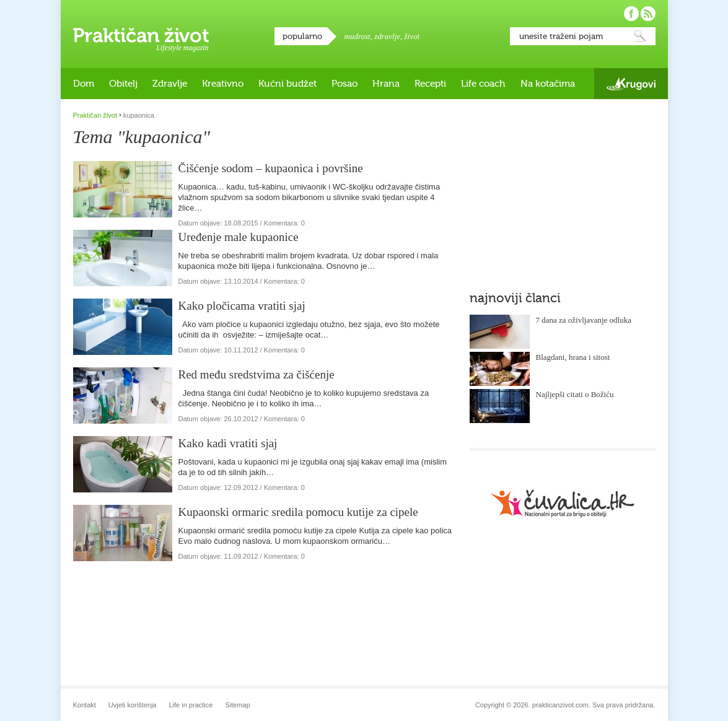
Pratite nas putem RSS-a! (648, 14)
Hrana (386, 84)
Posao (344, 84)
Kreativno (223, 84)
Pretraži (640, 36)
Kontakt (85, 705)
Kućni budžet (287, 84)
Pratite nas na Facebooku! (631, 14)
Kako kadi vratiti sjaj (228, 443)
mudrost (357, 36)
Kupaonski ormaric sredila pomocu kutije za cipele (298, 512)
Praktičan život (141, 35)
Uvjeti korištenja (133, 705)
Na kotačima (548, 84)
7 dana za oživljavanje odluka (584, 320)
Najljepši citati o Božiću (575, 394)
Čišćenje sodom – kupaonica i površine (271, 168)
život (412, 36)
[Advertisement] (563, 189)
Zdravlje (170, 84)
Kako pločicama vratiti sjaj (242, 306)
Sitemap (237, 705)
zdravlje (387, 36)
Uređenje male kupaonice (239, 237)
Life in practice (191, 705)
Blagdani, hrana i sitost (573, 357)
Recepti (430, 84)
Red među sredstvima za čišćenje (257, 374)
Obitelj (123, 84)
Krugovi (631, 84)
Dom (84, 84)
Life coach (483, 84)
